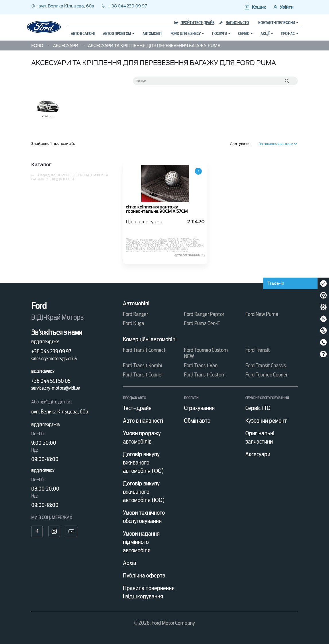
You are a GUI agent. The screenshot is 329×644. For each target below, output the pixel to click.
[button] (255, 7)
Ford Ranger (135, 314)
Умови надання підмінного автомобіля (141, 542)
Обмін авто (197, 421)
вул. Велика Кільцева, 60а (63, 6)
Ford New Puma (262, 314)
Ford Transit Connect (144, 350)
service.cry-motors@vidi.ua (56, 388)
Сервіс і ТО (258, 408)
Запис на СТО (234, 23)
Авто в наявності (143, 421)
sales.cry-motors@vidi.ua (54, 359)
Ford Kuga (134, 323)
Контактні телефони (277, 23)
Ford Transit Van (201, 365)
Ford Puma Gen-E (202, 323)
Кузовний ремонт (266, 421)
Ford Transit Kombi (143, 365)
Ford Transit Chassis (266, 365)
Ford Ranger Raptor (204, 314)
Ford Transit (258, 350)
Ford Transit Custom (205, 375)
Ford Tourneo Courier (266, 375)
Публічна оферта (144, 575)
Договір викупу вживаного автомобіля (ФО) (143, 462)
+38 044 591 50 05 (51, 381)
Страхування (199, 408)
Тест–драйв (137, 408)
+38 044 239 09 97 (124, 6)
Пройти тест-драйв (194, 23)
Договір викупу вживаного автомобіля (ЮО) (144, 492)
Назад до (70, 177)
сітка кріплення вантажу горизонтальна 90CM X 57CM (157, 209)
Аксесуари (258, 454)
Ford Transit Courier (143, 375)
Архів (130, 563)
